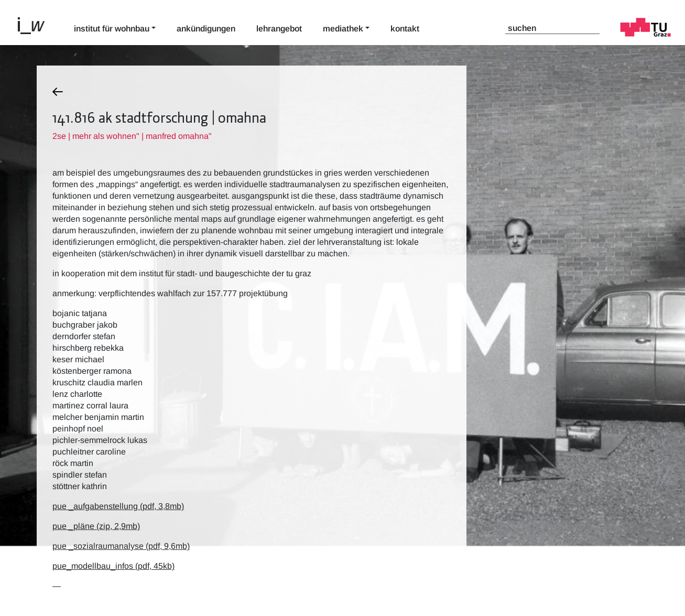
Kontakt (405, 29)
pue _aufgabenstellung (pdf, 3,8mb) (118, 506)
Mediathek (343, 29)
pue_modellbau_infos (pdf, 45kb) (113, 566)
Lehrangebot (279, 29)
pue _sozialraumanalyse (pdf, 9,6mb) (121, 546)
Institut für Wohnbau (112, 29)
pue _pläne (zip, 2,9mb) (96, 526)
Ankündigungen (206, 29)
